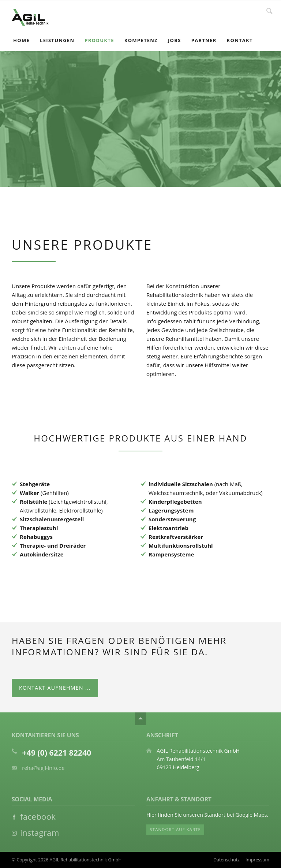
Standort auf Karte (175, 829)
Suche (269, 10)
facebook (37, 817)
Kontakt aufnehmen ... (55, 688)
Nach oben (140, 719)
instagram (38, 833)
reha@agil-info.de (43, 768)
